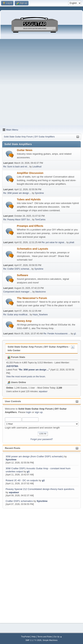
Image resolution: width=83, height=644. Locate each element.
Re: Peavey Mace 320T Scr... (17, 220)
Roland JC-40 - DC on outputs (22, 480)
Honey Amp (24, 321)
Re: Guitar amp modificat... (16, 315)
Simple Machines (50, 640)
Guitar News (25, 150)
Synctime (11, 460)
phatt (72, 242)
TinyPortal (25, 637)
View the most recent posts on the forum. (26, 377)
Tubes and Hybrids (29, 199)
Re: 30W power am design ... (17, 193)
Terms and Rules (45, 637)
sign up (39, 412)
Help (34, 637)
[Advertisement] (41, 82)
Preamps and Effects (30, 226)
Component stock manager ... (18, 292)
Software (23, 275)
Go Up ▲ (58, 637)
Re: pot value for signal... (54, 242)
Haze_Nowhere (40, 315)
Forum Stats (16, 357)
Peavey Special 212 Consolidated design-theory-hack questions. (40, 489)
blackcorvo (41, 292)
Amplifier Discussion (30, 173)
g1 (28, 471)
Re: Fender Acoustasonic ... (57, 334)
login (29, 412)
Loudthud (37, 167)
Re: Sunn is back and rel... (16, 167)
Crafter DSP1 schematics (19, 501)
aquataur (14, 492)
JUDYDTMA (12, 366)
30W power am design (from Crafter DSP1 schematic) (35, 456)
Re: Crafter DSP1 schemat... (17, 269)
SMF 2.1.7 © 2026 (33, 640)
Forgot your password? (42, 439)
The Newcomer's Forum (32, 298)
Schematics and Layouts (33, 249)
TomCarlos (40, 220)
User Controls (13, 401)
